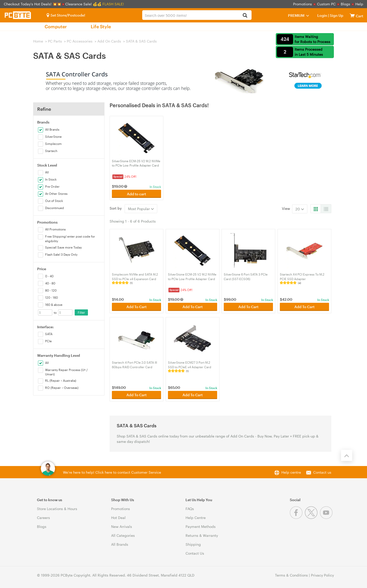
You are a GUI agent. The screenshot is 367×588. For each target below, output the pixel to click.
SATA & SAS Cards (141, 41)
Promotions (303, 4)
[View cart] (352, 15)
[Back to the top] (347, 455)
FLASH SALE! (113, 4)
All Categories (123, 535)
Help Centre (196, 518)
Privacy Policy (322, 575)
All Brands (120, 544)
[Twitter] (312, 518)
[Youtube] (327, 518)
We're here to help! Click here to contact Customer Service (112, 472)
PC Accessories (80, 41)
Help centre (291, 472)
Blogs (345, 4)
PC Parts (55, 41)
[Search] (245, 16)
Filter (81, 312)
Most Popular (141, 209)
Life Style (101, 26)
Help (359, 4)
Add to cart (136, 194)
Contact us (322, 472)
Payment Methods (201, 527)
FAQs (190, 509)
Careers (43, 518)
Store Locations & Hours (57, 509)
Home (38, 41)
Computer (56, 26)
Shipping (193, 544)
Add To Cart (136, 307)
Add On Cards (109, 41)
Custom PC (326, 4)
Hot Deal (118, 518)
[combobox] (197, 15)
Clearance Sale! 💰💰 (83, 4)
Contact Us (195, 553)
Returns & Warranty (202, 535)
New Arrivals (122, 527)
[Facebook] (297, 518)
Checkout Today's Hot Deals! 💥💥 (33, 4)
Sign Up (336, 15)
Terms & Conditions (291, 575)
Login (322, 15)
